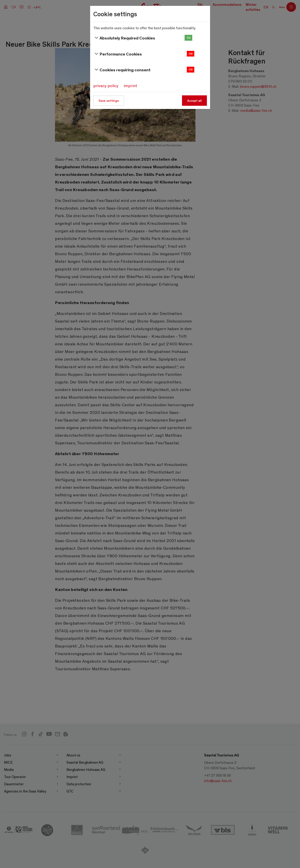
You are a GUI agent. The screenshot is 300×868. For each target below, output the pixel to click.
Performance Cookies (118, 54)
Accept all (194, 100)
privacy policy (106, 86)
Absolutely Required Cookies (124, 38)
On (189, 38)
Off (191, 54)
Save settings (109, 100)
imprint (130, 86)
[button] (189, 38)
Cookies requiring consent (122, 70)
